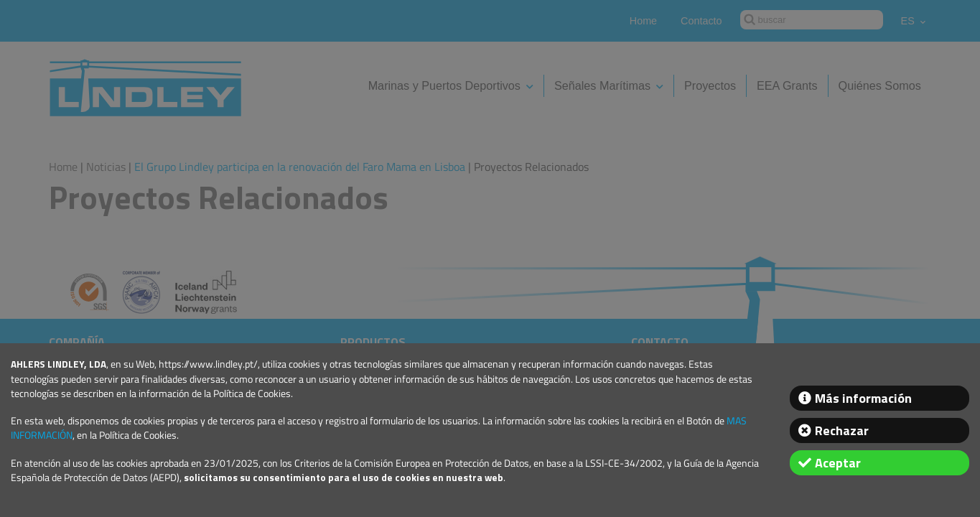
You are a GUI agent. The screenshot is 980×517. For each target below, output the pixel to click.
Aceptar (838, 463)
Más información (863, 398)
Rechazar (842, 430)
